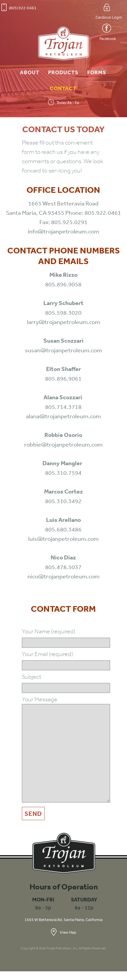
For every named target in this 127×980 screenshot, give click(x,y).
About (30, 72)
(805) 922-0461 (19, 7)
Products (63, 72)
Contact (63, 88)
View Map (63, 932)
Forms (97, 72)
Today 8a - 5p (64, 102)
